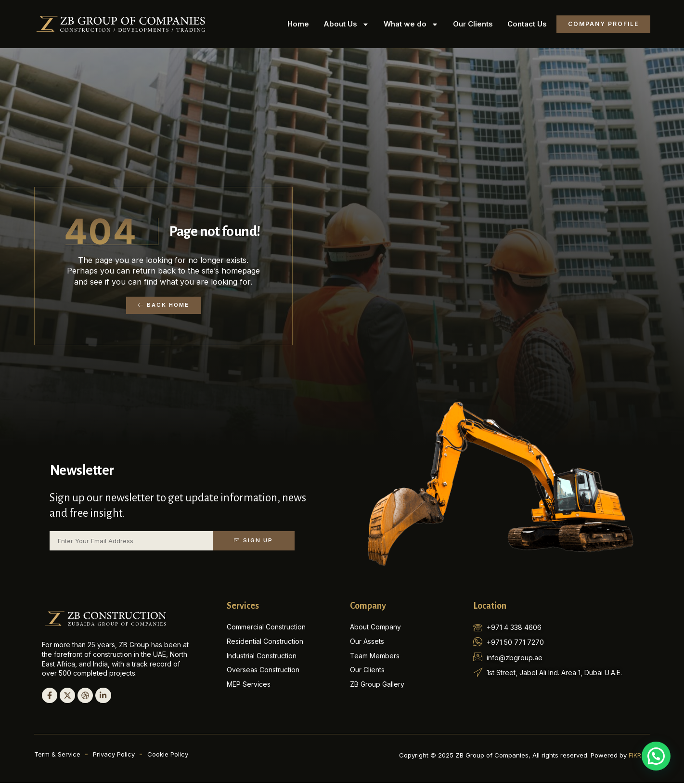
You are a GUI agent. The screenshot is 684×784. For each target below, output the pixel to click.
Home (298, 24)
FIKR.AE (639, 756)
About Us (346, 24)
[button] (656, 756)
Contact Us (527, 24)
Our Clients (473, 24)
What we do (411, 24)
